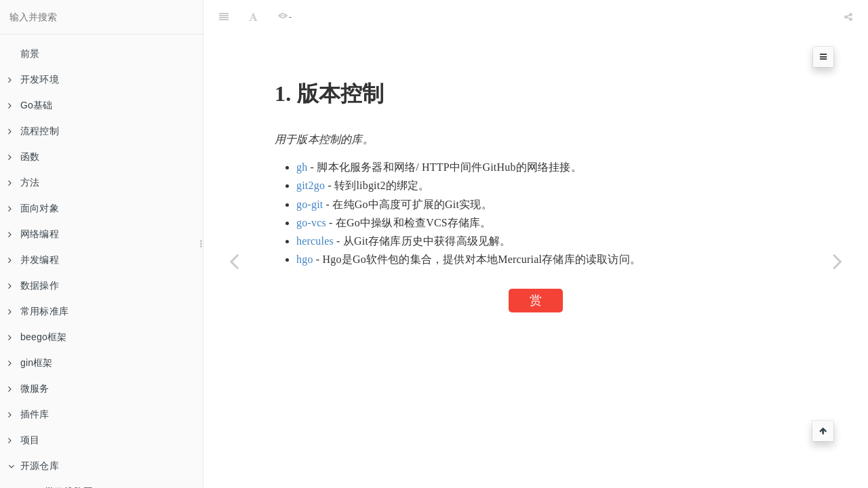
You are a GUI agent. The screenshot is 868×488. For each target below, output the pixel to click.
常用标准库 (38, 311)
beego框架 (37, 337)
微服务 (29, 388)
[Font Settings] (253, 17)
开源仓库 (34, 466)
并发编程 (34, 260)
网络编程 (34, 234)
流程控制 (34, 131)
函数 (24, 157)
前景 (30, 54)
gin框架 (31, 363)
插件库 (29, 414)
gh (302, 167)
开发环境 (34, 79)
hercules (315, 241)
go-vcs (311, 223)
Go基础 (30, 105)
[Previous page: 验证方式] (234, 261)
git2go (311, 185)
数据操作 (34, 285)
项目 (24, 440)
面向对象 (34, 208)
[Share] (848, 17)
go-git (310, 204)
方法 (24, 182)
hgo (305, 259)
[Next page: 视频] (837, 261)
